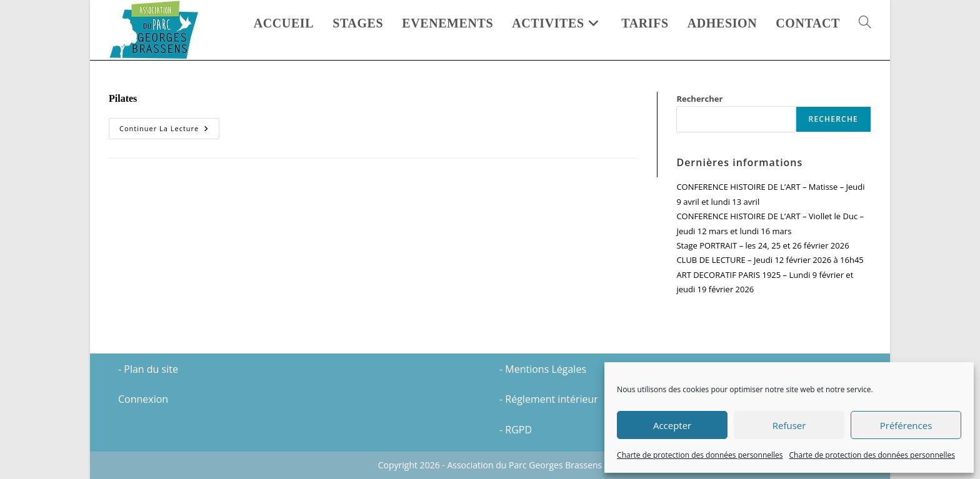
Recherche (833, 119)
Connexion (143, 399)
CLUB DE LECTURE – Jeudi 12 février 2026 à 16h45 (770, 260)
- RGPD (516, 430)
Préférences (906, 425)
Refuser (789, 425)
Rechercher (699, 99)
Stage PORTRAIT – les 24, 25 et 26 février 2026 (762, 245)
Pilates (123, 98)
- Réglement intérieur (549, 399)
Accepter (672, 425)
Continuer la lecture (169, 128)
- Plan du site (148, 369)
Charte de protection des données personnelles (700, 455)
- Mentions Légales (543, 369)
